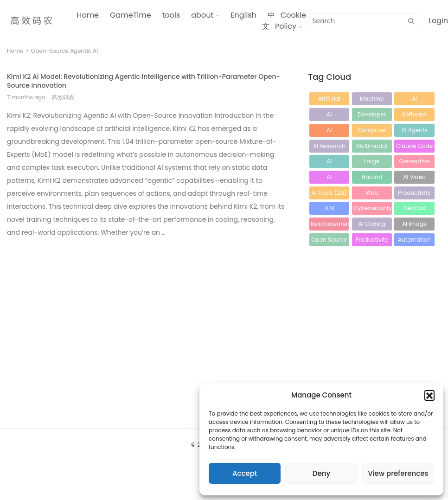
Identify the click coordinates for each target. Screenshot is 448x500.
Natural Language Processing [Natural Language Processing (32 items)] (372, 178)
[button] (429, 395)
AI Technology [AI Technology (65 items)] (329, 131)
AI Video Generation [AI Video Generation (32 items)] (414, 178)
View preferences (398, 473)
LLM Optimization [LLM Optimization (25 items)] (329, 209)
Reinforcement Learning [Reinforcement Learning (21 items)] (330, 225)
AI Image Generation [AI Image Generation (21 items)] (414, 225)
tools (171, 15)
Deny (321, 473)
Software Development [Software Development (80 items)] (414, 116)
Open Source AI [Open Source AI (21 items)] (329, 241)
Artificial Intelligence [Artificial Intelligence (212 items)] (329, 100)
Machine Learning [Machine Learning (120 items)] (372, 100)
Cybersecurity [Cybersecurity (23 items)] (373, 209)
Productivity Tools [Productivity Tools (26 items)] (414, 194)
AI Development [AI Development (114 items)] (414, 100)
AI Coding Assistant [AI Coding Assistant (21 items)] (372, 225)
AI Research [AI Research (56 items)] (329, 147)
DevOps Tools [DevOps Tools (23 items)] (415, 209)
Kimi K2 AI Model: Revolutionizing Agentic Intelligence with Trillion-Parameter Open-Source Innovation (144, 81)
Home (88, 15)
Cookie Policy (291, 21)
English (243, 15)
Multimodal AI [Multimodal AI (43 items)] (372, 147)
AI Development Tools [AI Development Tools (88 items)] (330, 116)
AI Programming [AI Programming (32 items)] (330, 178)
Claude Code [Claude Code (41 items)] (414, 147)
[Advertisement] (119, 311)
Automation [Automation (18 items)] (414, 241)
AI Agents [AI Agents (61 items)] (414, 131)
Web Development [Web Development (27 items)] (372, 194)
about (202, 15)
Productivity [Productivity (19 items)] (372, 241)
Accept (245, 473)
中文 (269, 21)
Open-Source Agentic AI (64, 51)
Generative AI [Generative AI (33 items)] (415, 163)
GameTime (131, 15)
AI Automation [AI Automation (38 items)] (329, 163)
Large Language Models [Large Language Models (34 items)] (372, 163)
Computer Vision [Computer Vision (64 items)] (372, 131)
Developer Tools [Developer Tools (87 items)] (372, 116)
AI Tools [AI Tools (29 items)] (329, 193)
